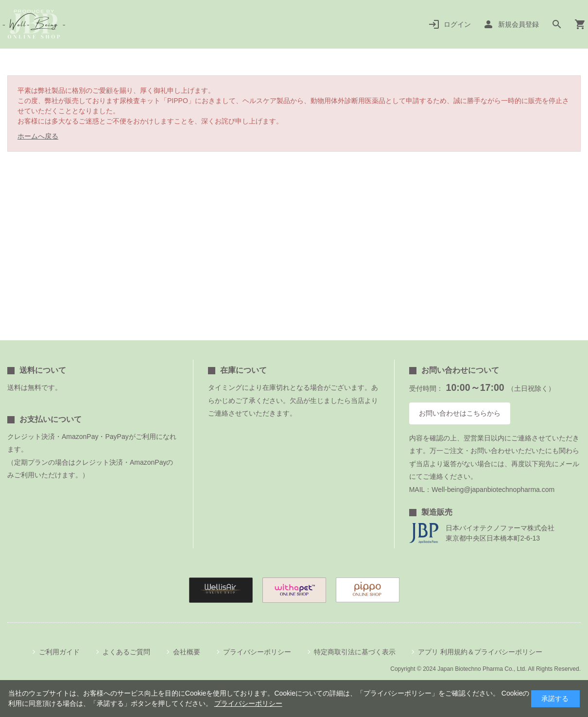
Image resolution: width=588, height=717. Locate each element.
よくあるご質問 (126, 652)
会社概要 (187, 652)
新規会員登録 (519, 24)
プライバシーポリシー (257, 652)
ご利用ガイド (59, 652)
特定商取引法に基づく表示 (355, 652)
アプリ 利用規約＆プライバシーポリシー (480, 652)
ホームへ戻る (38, 136)
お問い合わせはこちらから (460, 413)
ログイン (457, 24)
